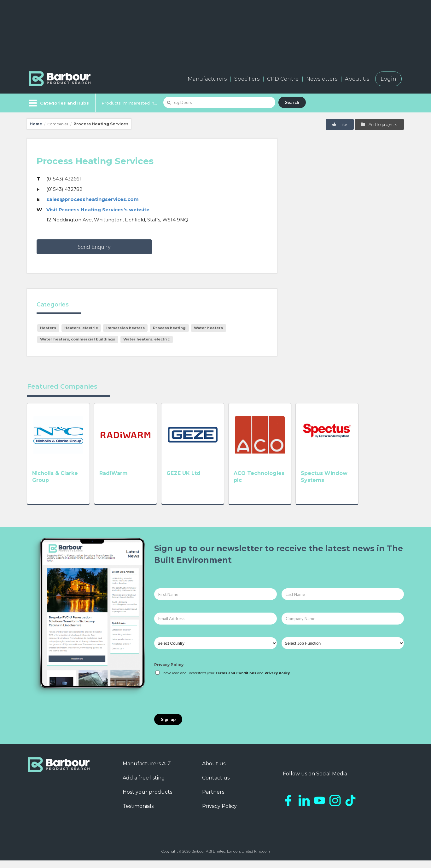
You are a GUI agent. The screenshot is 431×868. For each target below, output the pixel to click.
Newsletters (322, 79)
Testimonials (138, 813)
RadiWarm (123, 482)
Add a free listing (144, 785)
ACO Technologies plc (291, 482)
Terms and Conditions (236, 680)
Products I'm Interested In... (129, 103)
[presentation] (202, 702)
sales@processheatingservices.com (93, 199)
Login (388, 79)
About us (214, 771)
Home (36, 124)
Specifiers (247, 79)
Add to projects (379, 124)
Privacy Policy (169, 672)
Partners (213, 799)
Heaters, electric (81, 328)
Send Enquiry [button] (94, 247)
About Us (357, 79)
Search (292, 102)
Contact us (216, 785)
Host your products (147, 799)
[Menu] (58, 103)
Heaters (48, 328)
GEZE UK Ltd (202, 482)
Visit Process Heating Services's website (98, 210)
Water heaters (208, 328)
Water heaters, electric (146, 339)
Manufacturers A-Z (147, 771)
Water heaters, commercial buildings (78, 339)
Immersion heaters (125, 328)
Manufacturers (207, 79)
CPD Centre (283, 79)
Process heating (169, 328)
